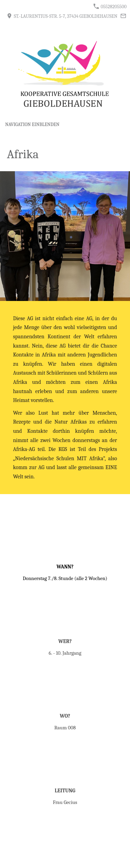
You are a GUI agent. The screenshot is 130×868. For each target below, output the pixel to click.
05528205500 (110, 7)
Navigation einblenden (32, 124)
